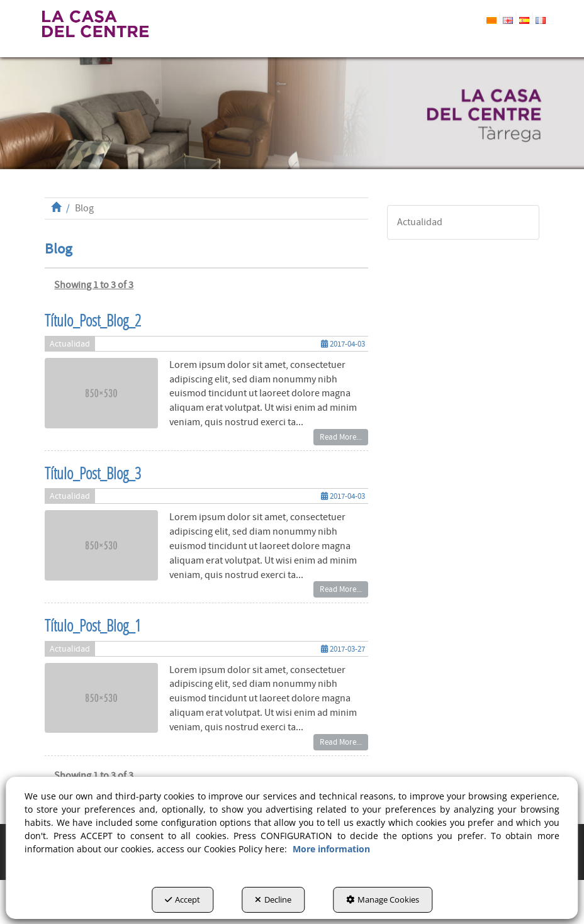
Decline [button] (273, 899)
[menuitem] (503, 18)
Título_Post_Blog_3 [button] (93, 473)
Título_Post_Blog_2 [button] (93, 320)
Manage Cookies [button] (383, 899)
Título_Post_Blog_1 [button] (93, 626)
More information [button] (331, 849)
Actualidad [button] (70, 344)
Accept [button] (182, 899)
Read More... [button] (341, 437)
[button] (95, 24)
